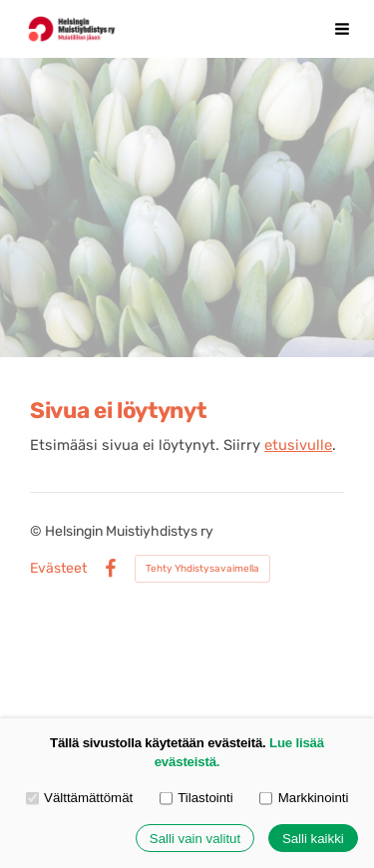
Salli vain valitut (195, 839)
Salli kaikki (313, 839)
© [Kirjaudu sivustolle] (37, 531)
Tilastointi (196, 798)
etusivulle (298, 445)
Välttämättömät (80, 798)
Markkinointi (304, 798)
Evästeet (58, 569)
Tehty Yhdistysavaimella (202, 569)
